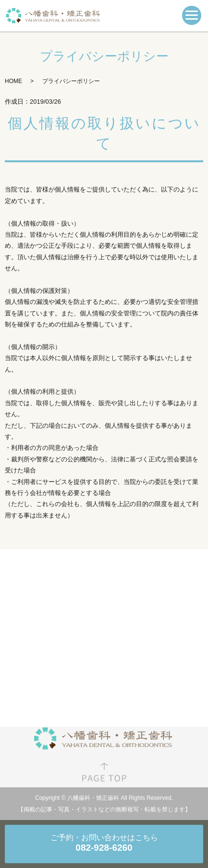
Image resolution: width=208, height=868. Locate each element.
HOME (13, 81)
